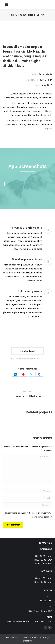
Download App (27, 351)
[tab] (39, 189)
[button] (4, 184)
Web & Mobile (35, 359)
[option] (27, 182)
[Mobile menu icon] (6, 4)
